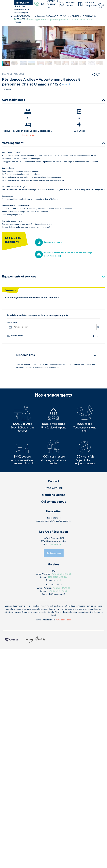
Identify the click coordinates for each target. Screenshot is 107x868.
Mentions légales (53, 495)
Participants (17, 336)
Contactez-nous (54, 553)
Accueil (14, 16)
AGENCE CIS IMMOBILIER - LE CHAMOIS (74, 16)
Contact (54, 481)
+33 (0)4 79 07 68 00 (55, 545)
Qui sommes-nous (53, 502)
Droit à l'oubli (54, 488)
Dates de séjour (12, 322)
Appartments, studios (30, 16)
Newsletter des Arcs (62, 521)
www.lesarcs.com (63, 620)
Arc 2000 (47, 16)
